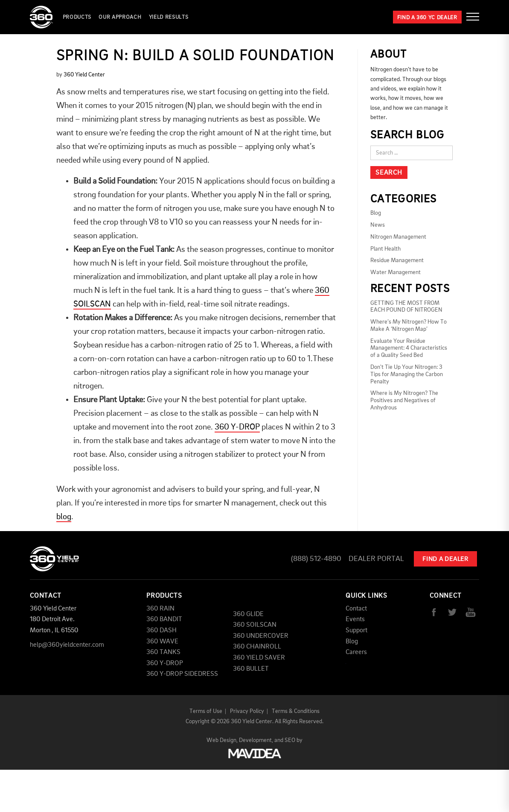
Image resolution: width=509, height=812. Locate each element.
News (378, 225)
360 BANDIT (164, 619)
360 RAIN (160, 609)
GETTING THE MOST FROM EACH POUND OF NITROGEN (406, 307)
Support (356, 631)
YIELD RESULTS (169, 17)
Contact (356, 609)
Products (77, 17)
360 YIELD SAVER (259, 658)
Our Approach (120, 17)
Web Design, (222, 740)
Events (355, 619)
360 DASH (161, 631)
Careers (356, 652)
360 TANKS (163, 652)
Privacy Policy (247, 711)
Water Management (396, 272)
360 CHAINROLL (257, 647)
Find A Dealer (445, 559)
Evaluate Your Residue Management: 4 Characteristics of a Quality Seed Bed (409, 348)
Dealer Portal (376, 559)
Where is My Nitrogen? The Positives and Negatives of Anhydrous (404, 400)
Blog (376, 213)
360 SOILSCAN (255, 625)
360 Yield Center (84, 75)
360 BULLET (251, 669)
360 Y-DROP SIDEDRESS (182, 674)
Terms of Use (206, 711)
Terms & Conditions (296, 711)
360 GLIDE (248, 614)
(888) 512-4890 (316, 559)
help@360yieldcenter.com (67, 645)
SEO (290, 740)
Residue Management (397, 260)
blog (64, 517)
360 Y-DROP (237, 427)
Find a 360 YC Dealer (427, 18)
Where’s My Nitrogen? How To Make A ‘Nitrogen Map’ (409, 326)
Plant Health (385, 249)
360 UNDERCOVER (261, 636)
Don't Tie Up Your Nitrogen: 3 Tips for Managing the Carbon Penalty (407, 374)
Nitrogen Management (398, 237)
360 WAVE (162, 642)
